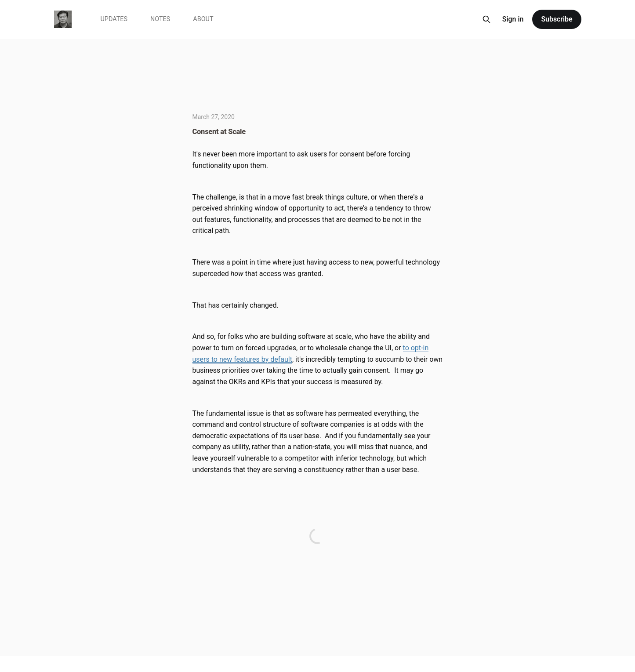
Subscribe (557, 19)
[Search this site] (486, 19)
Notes (160, 19)
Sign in (513, 19)
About (203, 19)
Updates (114, 19)
